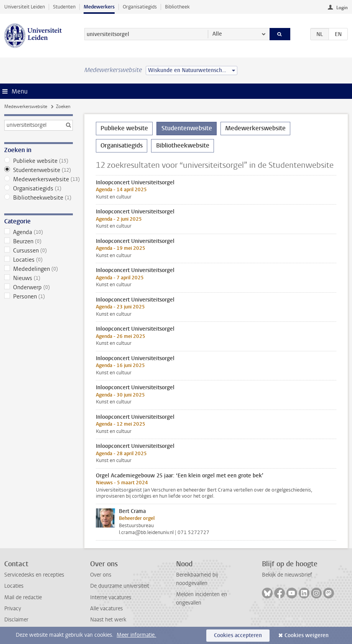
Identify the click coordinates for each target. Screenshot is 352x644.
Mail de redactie (23, 597)
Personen (38, 297)
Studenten (64, 7)
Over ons (101, 575)
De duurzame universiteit (120, 586)
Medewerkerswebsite (26, 107)
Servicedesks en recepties (34, 575)
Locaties (38, 260)
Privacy (13, 609)
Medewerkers (99, 7)
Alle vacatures (106, 609)
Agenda (38, 232)
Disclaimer (16, 620)
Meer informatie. (136, 635)
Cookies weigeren (307, 635)
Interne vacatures (111, 597)
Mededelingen (38, 269)
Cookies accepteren (238, 635)
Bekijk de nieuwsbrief (287, 575)
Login (342, 8)
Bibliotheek (177, 7)
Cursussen (38, 251)
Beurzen (38, 241)
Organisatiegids (140, 7)
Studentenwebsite (38, 170)
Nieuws (38, 278)
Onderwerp (38, 287)
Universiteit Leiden (25, 7)
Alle (217, 34)
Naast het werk (108, 620)
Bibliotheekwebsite (38, 198)
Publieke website (38, 161)
